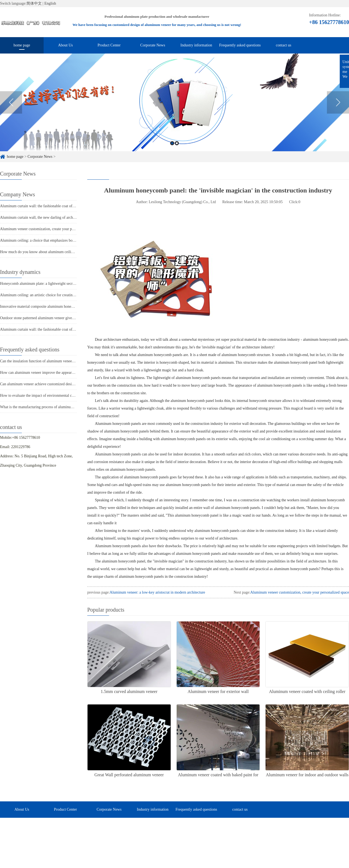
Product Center (109, 45)
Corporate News (153, 45)
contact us (284, 45)
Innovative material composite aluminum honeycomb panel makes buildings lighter (64, 306)
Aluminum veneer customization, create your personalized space (49, 229)
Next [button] (338, 111)
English (50, 3)
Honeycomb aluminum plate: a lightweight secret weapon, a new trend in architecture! (66, 284)
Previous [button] (11, 111)
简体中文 (34, 3)
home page (22, 45)
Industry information (196, 45)
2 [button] (177, 151)
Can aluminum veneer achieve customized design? (39, 384)
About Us (65, 45)
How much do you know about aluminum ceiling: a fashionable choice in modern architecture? (73, 252)
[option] (174, 111)
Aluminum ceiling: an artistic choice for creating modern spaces (49, 295)
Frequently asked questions (240, 45)
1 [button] (172, 151)
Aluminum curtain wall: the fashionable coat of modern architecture (52, 206)
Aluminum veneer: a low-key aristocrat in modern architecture (157, 592)
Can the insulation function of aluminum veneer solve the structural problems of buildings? (70, 361)
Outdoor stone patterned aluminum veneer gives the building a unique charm (59, 318)
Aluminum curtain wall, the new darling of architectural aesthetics (51, 217)
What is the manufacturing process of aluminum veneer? (43, 407)
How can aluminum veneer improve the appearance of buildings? (50, 373)
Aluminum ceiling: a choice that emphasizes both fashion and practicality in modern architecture (74, 240)
